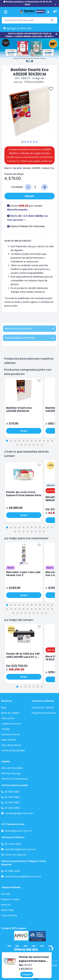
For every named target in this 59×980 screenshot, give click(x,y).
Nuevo (10, 568)
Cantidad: (17, 187)
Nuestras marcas (11, 734)
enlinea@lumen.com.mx (18, 831)
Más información (17, 210)
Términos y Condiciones (15, 779)
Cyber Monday (9, 915)
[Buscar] (52, 20)
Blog (4, 708)
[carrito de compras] (54, 12)
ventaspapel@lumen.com (19, 813)
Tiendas (6, 729)
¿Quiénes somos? (11, 724)
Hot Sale (6, 894)
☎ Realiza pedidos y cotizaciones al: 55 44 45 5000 (27, 3)
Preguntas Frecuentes (44, 713)
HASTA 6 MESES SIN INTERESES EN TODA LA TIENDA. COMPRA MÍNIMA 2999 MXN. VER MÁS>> (30, 35)
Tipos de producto (11, 745)
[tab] (7, 441)
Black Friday (8, 910)
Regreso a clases (10, 899)
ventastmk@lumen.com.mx (20, 849)
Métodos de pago (11, 773)
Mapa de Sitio (9, 740)
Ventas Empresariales (13, 750)
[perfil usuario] (48, 12)
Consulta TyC (14, 161)
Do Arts (17, 168)
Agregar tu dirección (17, 28)
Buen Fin (6, 905)
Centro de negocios (16, 855)
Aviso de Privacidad (12, 768)
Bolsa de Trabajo (10, 713)
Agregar (29, 196)
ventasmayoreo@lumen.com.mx (23, 876)
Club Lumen (8, 718)
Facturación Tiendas (43, 708)
